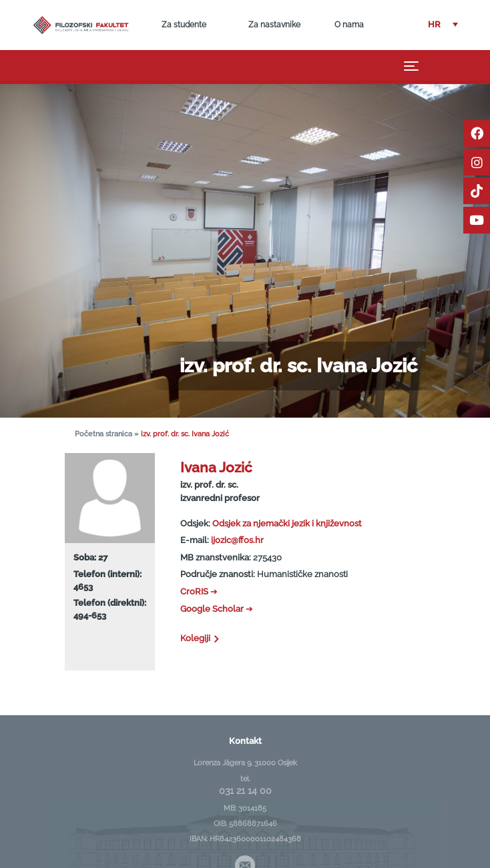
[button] (443, 25)
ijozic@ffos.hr (237, 540)
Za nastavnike (274, 25)
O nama (349, 25)
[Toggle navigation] (412, 66)
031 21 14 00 (245, 791)
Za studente (184, 25)
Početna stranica (103, 434)
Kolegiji (201, 638)
